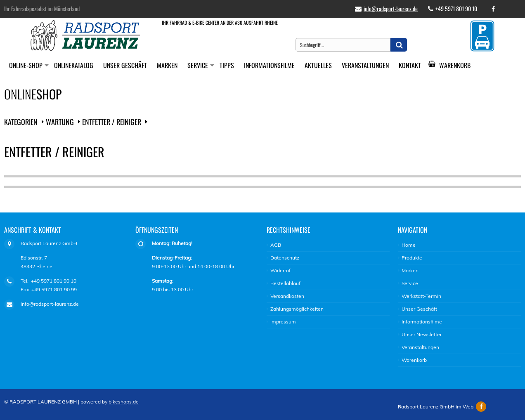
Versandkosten (287, 296)
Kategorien (21, 122)
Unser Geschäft (125, 65)
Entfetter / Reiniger (112, 122)
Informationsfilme (269, 65)
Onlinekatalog (74, 65)
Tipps (227, 65)
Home (409, 245)
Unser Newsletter (422, 334)
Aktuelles (318, 65)
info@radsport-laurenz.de (391, 8)
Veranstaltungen (365, 65)
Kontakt (410, 65)
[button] (399, 45)
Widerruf (280, 270)
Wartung (60, 122)
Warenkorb (452, 65)
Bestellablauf (285, 283)
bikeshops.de (124, 402)
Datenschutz (285, 258)
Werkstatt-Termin (421, 296)
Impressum (283, 322)
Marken (167, 65)
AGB (276, 245)
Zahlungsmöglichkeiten (297, 309)
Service (198, 65)
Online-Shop (26, 65)
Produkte (412, 258)
